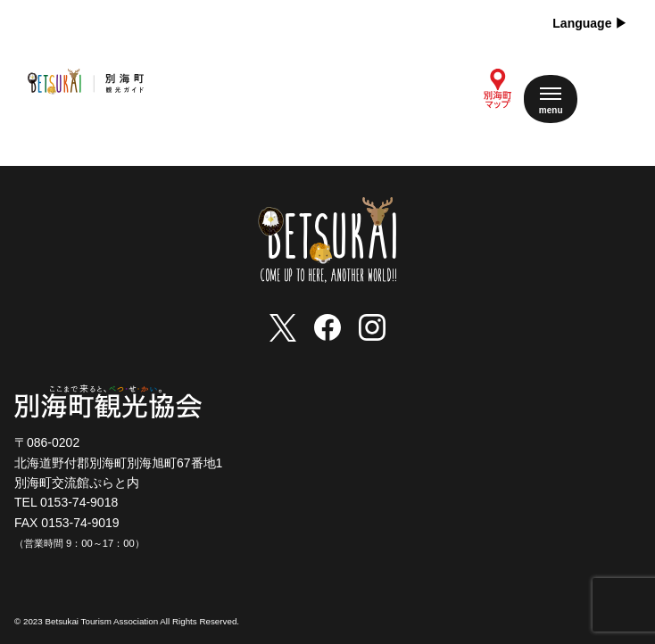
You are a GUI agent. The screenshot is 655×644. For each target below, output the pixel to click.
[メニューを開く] (551, 99)
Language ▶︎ (590, 23)
